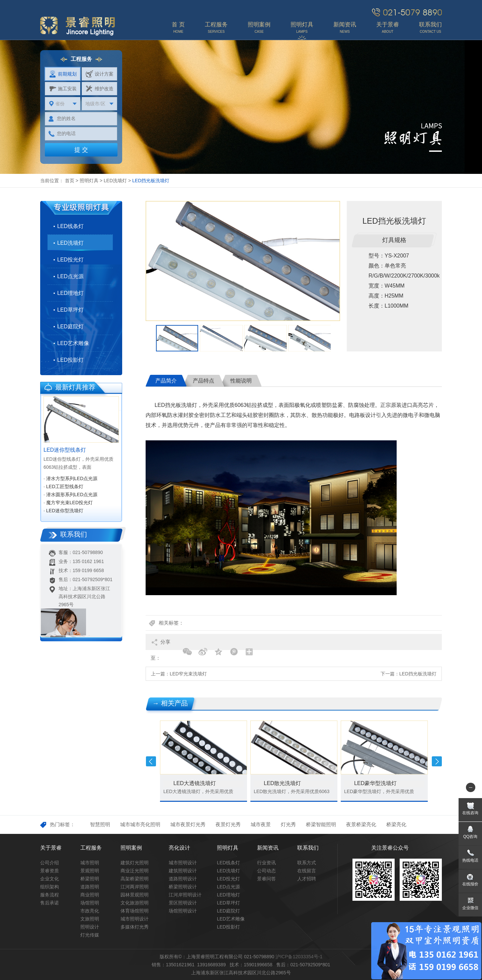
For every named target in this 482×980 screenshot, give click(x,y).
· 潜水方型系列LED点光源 (70, 478)
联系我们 (308, 848)
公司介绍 (50, 863)
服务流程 (50, 895)
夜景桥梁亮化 (361, 824)
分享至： (160, 644)
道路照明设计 (183, 879)
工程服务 (91, 848)
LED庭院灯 (70, 326)
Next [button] (437, 761)
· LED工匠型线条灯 (63, 486)
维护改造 (100, 89)
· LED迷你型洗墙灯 (63, 511)
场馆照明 (90, 903)
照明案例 (131, 848)
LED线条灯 (70, 226)
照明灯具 (89, 181)
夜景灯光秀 (228, 824)
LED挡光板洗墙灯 (418, 674)
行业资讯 (266, 863)
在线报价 (470, 884)
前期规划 (63, 74)
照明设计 (90, 927)
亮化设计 (179, 848)
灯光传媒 (90, 935)
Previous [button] (151, 761)
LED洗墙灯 (115, 181)
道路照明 (90, 887)
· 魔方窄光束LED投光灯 (68, 503)
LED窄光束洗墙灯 (188, 674)
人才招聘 (307, 879)
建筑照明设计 (183, 871)
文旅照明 (90, 919)
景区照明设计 (183, 903)
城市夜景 (261, 824)
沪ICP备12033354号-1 (299, 957)
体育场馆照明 (135, 911)
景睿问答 (266, 879)
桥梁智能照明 (321, 824)
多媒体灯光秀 (135, 927)
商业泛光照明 (135, 871)
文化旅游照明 (135, 903)
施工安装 (63, 89)
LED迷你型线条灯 (65, 450)
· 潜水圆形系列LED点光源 (70, 495)
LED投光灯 (70, 260)
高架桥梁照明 (135, 879)
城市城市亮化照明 (140, 824)
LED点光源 (70, 276)
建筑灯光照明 (135, 863)
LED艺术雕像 (73, 343)
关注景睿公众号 (390, 848)
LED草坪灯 (70, 310)
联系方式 (307, 863)
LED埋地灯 (70, 293)
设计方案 (100, 74)
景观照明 (90, 871)
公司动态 (266, 871)
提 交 (81, 150)
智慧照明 (100, 824)
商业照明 (90, 895)
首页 (70, 181)
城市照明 (90, 863)
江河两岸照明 (135, 887)
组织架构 (50, 887)
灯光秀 (288, 824)
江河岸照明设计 (185, 895)
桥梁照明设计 (183, 887)
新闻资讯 (268, 848)
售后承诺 (50, 903)
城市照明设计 (135, 919)
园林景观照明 (135, 895)
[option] (243, 261)
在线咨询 (470, 813)
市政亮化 (90, 911)
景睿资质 (50, 871)
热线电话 (470, 860)
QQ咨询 (470, 837)
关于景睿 (51, 848)
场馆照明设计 (183, 911)
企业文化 (50, 879)
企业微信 (470, 908)
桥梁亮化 (396, 824)
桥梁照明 (90, 879)
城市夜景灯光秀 (188, 824)
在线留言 (307, 871)
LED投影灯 (70, 360)
